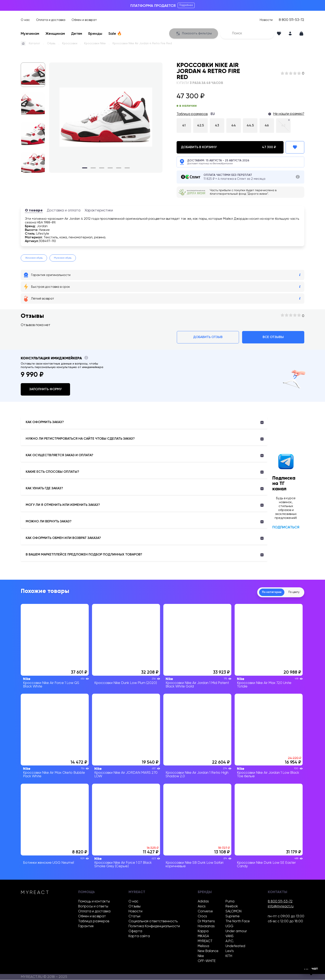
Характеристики (99, 210)
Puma (230, 902)
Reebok (232, 907)
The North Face (238, 922)
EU (213, 114)
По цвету (292, 592)
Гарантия (86, 927)
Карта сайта (139, 936)
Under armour (236, 931)
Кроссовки (70, 43)
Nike (201, 956)
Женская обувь (34, 258)
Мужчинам (30, 34)
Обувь (51, 43)
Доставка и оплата (64, 210)
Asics (202, 907)
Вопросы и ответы (93, 907)
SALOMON (233, 912)
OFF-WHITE (207, 961)
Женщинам (55, 34)
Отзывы (135, 907)
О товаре (34, 210)
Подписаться (286, 527)
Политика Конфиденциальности (154, 927)
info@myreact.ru (281, 907)
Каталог (35, 43)
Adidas (203, 902)
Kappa (203, 931)
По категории (266, 592)
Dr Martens (206, 922)
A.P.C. (230, 941)
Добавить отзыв (208, 337)
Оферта (135, 931)
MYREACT (205, 941)
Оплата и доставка (51, 20)
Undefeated (235, 946)
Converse (205, 912)
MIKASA (203, 936)
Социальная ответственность (153, 922)
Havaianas (206, 927)
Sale (115, 34)
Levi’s (230, 951)
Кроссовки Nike (95, 43)
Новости (266, 20)
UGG (229, 927)
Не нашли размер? (289, 114)
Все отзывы (273, 337)
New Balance (208, 951)
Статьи (134, 917)
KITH (229, 956)
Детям (77, 34)
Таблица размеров (192, 114)
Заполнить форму (45, 389)
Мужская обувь (63, 258)
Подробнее (186, 5)
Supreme (233, 917)
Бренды (95, 34)
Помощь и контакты (94, 902)
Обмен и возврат (84, 20)
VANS (230, 936)
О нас (25, 20)
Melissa (203, 946)
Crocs (202, 917)
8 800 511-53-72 (292, 20)
